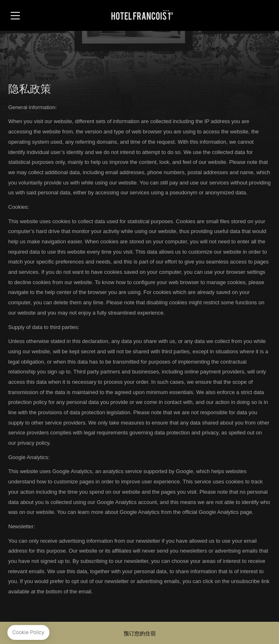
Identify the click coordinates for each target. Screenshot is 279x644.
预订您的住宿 (140, 633)
